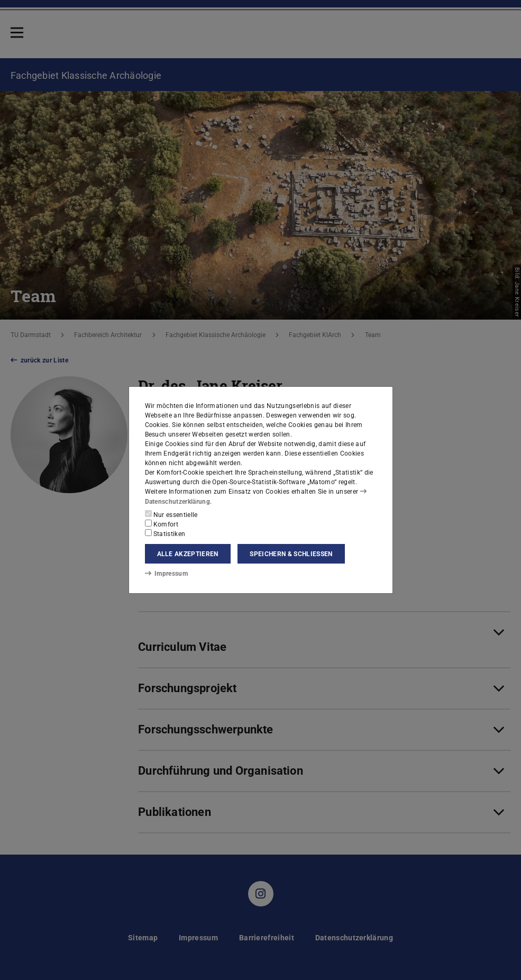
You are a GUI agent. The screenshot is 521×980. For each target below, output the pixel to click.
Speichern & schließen (291, 554)
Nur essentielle (171, 514)
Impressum (166, 574)
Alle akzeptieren (188, 554)
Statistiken (165, 533)
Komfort (162, 524)
